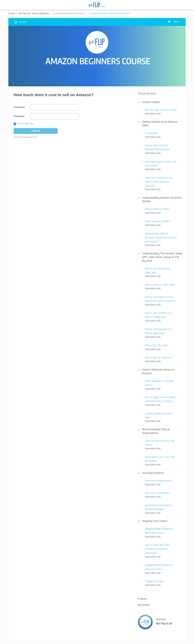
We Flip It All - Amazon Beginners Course (35, 13)
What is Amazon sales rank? (160, 285)
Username (19, 107)
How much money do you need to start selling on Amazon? (159, 182)
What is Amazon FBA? (157, 209)
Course (12, 13)
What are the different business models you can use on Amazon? (161, 238)
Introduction (151, 133)
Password (19, 116)
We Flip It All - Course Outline (161, 110)
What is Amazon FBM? (157, 221)
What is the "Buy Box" (157, 345)
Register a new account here (25, 137)
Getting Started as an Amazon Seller (71, 13)
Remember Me (24, 124)
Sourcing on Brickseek (157, 493)
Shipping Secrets (154, 581)
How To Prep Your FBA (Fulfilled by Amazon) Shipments (157, 549)
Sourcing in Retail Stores (158, 481)
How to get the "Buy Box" (158, 358)
